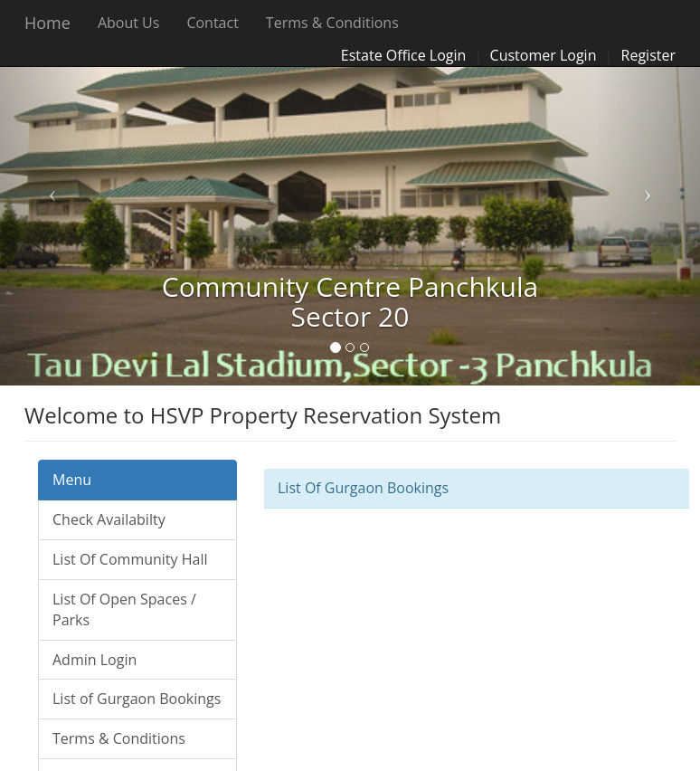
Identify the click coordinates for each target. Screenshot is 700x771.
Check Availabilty (109, 519)
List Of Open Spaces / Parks (124, 609)
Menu (72, 480)
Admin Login (95, 660)
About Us (129, 23)
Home (47, 23)
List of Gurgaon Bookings (137, 699)
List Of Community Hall (130, 559)
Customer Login (544, 55)
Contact (212, 23)
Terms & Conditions (332, 23)
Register (648, 55)
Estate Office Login (404, 55)
